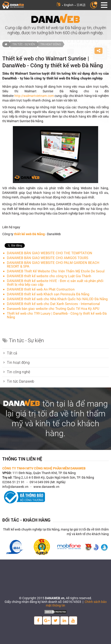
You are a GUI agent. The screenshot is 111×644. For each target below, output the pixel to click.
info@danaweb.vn (15, 487)
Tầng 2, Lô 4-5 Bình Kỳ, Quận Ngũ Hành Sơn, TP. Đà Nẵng (54, 477)
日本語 (81, 5)
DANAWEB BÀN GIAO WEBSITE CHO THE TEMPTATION (50, 253)
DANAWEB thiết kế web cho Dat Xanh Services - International (53, 304)
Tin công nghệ (18, 372)
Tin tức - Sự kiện (24, 44)
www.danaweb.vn (46, 487)
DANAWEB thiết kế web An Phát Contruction (41, 289)
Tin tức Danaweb (21, 381)
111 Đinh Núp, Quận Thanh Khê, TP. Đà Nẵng (44, 473)
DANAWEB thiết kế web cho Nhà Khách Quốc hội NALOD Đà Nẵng (57, 299)
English (69, 5)
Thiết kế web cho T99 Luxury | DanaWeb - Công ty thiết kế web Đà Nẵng (57, 315)
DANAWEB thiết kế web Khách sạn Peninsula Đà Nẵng (48, 294)
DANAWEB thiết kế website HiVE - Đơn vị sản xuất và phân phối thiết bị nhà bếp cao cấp (55, 283)
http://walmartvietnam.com (34, 96)
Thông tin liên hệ (22, 459)
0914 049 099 (39, 482)
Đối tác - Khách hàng (26, 520)
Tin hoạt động (51, 44)
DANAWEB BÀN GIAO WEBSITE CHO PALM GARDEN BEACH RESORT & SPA (53, 265)
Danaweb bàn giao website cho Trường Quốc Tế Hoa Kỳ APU (53, 309)
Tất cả (12, 353)
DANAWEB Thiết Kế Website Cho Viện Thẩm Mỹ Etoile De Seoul (56, 271)
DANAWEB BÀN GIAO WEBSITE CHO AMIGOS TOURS (48, 258)
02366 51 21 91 (13, 482)
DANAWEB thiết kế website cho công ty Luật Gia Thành (49, 276)
